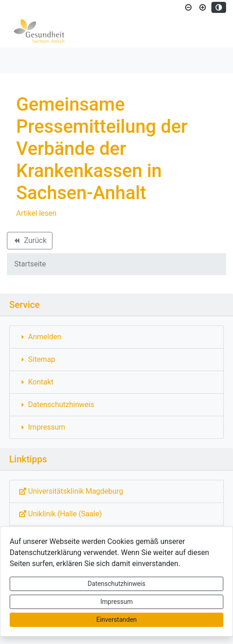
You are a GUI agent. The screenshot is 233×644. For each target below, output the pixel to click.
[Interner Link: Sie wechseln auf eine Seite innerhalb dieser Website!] (116, 337)
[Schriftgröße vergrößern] (203, 7)
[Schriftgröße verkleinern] (188, 7)
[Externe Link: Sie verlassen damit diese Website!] (116, 491)
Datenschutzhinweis (116, 584)
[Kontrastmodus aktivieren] (219, 7)
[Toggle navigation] (20, 60)
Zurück (29, 242)
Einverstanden (116, 620)
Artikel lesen (36, 213)
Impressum (116, 602)
